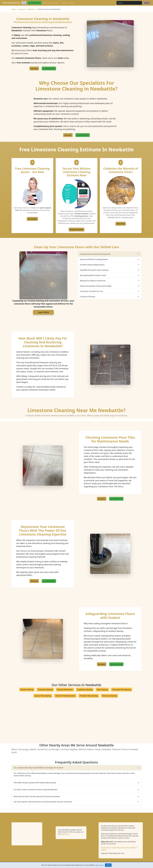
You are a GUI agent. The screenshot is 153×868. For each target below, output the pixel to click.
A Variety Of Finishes (88, 297)
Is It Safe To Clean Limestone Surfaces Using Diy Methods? (36, 790)
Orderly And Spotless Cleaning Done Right (96, 286)
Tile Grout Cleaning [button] (109, 696)
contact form (65, 834)
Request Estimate (76, 230)
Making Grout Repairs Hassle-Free (93, 281)
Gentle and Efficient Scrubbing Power (94, 259)
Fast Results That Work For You (91, 291)
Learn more (99, 865)
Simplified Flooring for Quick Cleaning (94, 270)
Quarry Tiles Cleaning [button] (43, 696)
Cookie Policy (116, 847)
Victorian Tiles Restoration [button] (65, 696)
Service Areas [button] (54, 3)
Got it (108, 865)
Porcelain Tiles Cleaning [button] (89, 696)
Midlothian (31, 9)
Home (45, 3)
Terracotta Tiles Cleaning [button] (122, 690)
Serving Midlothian (11, 3)
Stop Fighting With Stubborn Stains (93, 275)
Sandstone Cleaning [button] (85, 690)
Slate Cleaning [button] (102, 690)
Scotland (22, 9)
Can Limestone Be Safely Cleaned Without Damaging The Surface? (38, 768)
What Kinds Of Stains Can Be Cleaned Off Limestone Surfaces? (37, 797)
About (64, 3)
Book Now (121, 224)
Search (147, 3)
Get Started (32, 219)
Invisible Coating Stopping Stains (92, 265)
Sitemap (104, 850)
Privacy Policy (105, 847)
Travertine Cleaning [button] (45, 690)
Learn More (43, 312)
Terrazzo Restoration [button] (65, 690)
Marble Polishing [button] (27, 690)
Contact (71, 3)
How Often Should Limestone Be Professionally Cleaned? (35, 783)
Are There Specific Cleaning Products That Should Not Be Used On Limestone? (43, 802)
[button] (35, 3)
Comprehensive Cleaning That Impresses (95, 254)
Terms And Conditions (129, 847)
